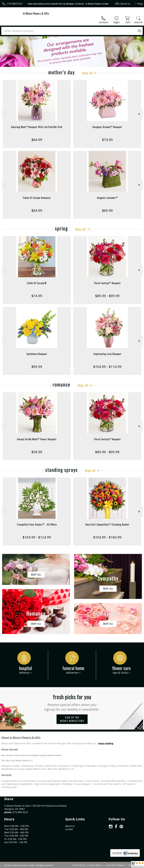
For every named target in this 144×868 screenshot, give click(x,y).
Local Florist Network (115, 865)
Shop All (87, 73)
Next (140, 114)
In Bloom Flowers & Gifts (36, 13)
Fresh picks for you (72, 702)
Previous (4, 114)
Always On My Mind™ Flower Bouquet (37, 439)
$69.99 (107, 210)
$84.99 (37, 140)
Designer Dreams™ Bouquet (107, 127)
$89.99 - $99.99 (107, 296)
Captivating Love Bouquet (107, 354)
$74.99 (107, 140)
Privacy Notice (95, 865)
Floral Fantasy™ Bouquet (107, 283)
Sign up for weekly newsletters (72, 719)
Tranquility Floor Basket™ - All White (37, 524)
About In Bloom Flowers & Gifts (21, 737)
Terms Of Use (79, 865)
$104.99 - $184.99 (107, 537)
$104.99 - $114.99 (107, 367)
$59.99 (37, 452)
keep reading (106, 743)
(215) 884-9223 (15, 4)
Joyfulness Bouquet (37, 354)
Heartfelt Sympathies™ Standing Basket (107, 524)
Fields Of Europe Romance (37, 198)
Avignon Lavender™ (107, 198)
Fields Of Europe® (37, 283)
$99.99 (37, 367)
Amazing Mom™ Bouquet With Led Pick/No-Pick (37, 127)
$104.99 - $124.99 (37, 537)
